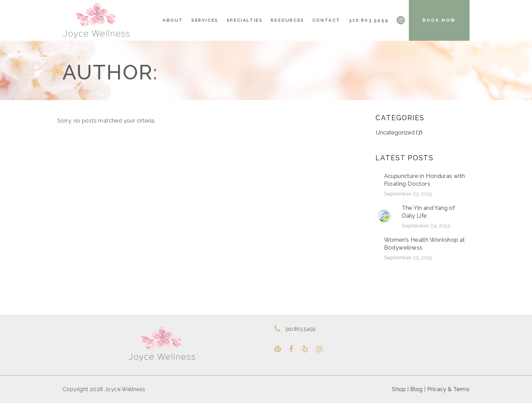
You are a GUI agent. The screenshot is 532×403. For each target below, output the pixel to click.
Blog (416, 389)
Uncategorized (395, 132)
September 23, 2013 (408, 194)
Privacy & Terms (448, 389)
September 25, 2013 (408, 258)
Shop (399, 389)
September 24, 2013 (426, 226)
